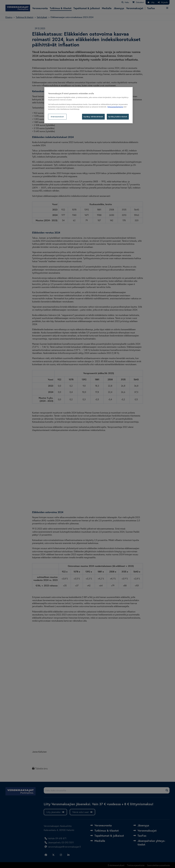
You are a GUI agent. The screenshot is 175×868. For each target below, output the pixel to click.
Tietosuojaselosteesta (115, 107)
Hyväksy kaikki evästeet (118, 117)
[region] (88, 105)
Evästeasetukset (57, 117)
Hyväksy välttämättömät (93, 117)
